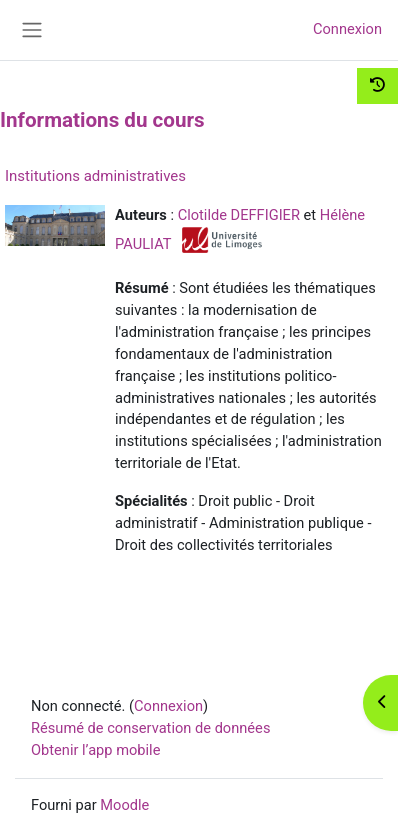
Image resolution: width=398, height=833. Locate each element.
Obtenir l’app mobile (95, 750)
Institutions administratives (95, 176)
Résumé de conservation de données (150, 728)
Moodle (124, 805)
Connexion (347, 29)
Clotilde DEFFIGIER (239, 215)
